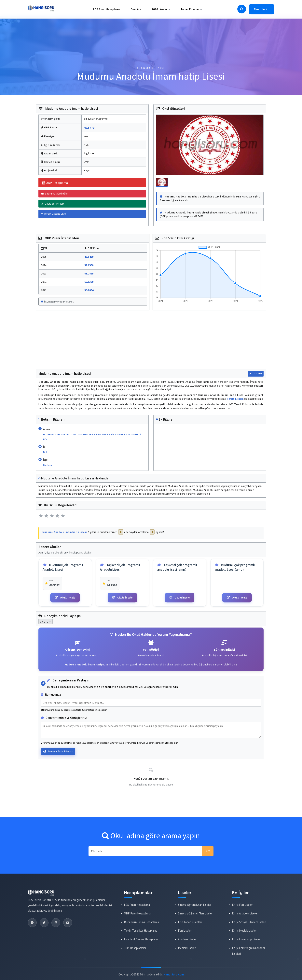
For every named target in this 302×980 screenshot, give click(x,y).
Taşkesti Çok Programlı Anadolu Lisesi (120, 567)
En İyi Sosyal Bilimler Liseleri (249, 922)
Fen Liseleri (185, 931)
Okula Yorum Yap (52, 204)
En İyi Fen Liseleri (243, 905)
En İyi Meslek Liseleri (245, 931)
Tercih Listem (236, 399)
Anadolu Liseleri (188, 939)
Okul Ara (136, 9)
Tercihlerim (262, 9)
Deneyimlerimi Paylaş (58, 751)
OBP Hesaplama (55, 183)
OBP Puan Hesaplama (137, 913)
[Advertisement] (151, 341)
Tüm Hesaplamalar (135, 948)
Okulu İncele (65, 598)
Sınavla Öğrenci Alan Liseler (195, 905)
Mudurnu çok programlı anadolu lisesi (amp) (235, 567)
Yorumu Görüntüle (54, 194)
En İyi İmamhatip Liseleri (247, 939)
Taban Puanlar (191, 9)
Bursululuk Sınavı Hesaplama (141, 922)
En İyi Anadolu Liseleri (245, 913)
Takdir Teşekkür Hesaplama (141, 931)
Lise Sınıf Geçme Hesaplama (141, 939)
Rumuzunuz (51, 694)
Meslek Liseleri (187, 948)
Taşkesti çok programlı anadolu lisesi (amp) (177, 567)
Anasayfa (145, 68)
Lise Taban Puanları (190, 922)
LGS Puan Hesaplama (107, 9)
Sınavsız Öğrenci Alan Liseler (195, 913)
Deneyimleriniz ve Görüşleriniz (64, 718)
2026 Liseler (161, 9)
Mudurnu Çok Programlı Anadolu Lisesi (63, 567)
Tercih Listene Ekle (53, 214)
